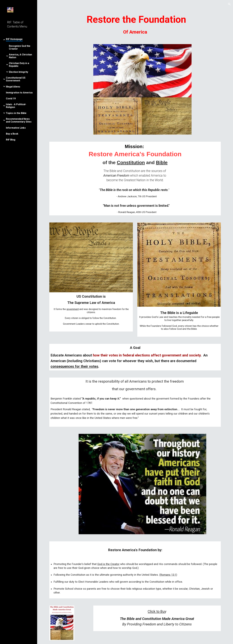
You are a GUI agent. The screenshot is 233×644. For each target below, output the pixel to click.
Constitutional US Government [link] (16, 79)
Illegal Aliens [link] (13, 87)
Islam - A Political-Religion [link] (16, 106)
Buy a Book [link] (12, 134)
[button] (229, 4)
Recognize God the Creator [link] (20, 47)
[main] (135, 25)
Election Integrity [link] (19, 72)
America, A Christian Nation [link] (20, 56)
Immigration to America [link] (19, 93)
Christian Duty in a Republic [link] (19, 65)
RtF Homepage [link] (14, 39)
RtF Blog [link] (11, 140)
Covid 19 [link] (11, 99)
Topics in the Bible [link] (16, 113)
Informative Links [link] (16, 128)
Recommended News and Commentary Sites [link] (19, 120)
